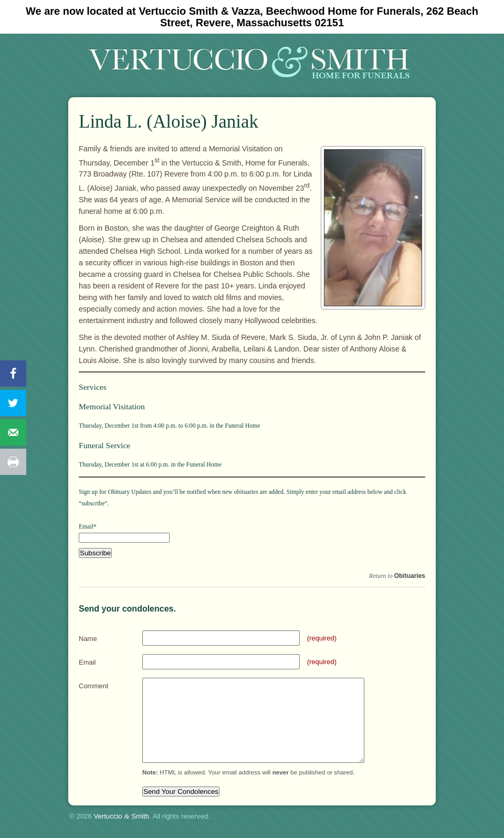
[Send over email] (13, 432)
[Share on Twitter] (13, 403)
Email (87, 662)
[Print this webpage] (13, 462)
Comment (93, 686)
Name (88, 639)
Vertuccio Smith (121, 816)
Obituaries (410, 576)
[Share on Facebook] (13, 374)
